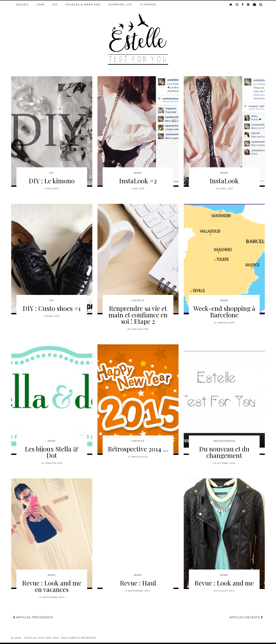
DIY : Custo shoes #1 (52, 308)
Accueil (22, 5)
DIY (55, 5)
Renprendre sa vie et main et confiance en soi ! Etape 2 (138, 315)
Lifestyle (138, 300)
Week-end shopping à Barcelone (224, 312)
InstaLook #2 (138, 181)
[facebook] (243, 5)
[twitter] (231, 5)
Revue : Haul (138, 583)
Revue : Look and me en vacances (52, 586)
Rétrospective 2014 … (138, 449)
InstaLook (224, 181)
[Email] (255, 5)
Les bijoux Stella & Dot (52, 452)
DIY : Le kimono (52, 181)
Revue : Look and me (224, 583)
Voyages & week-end (83, 5)
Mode (138, 173)
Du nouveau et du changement (224, 452)
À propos (148, 5)
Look (41, 5)
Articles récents (246, 617)
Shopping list (121, 5)
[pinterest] (248, 5)
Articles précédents (33, 617)
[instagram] (237, 5)
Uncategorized (224, 441)
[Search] (261, 5)
